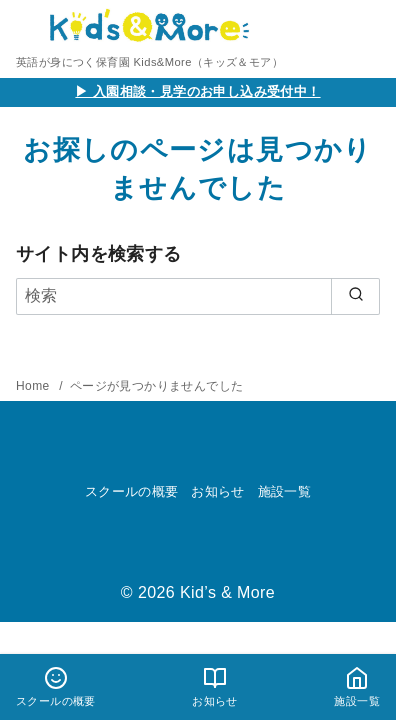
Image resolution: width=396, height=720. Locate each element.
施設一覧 (285, 491)
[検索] (198, 296)
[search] (355, 296)
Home (34, 386)
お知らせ (218, 491)
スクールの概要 (132, 491)
